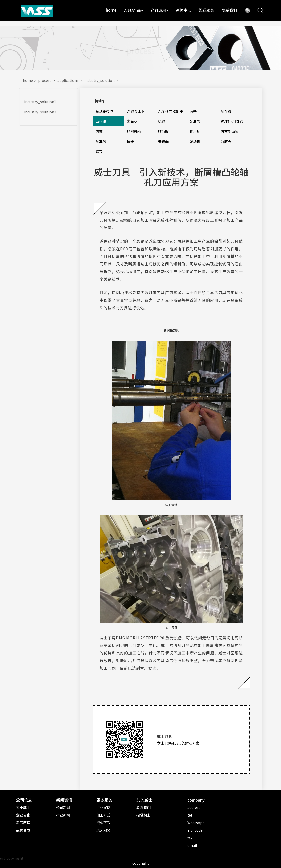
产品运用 (160, 10)
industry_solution (102, 80)
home (111, 10)
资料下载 (103, 823)
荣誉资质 (23, 830)
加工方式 (103, 815)
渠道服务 (207, 10)
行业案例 (103, 807)
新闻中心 (184, 10)
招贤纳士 (143, 815)
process (48, 80)
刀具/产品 (134, 10)
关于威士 (23, 807)
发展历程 (23, 823)
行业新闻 (63, 815)
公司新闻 (63, 807)
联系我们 (229, 10)
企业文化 (23, 815)
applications (71, 80)
